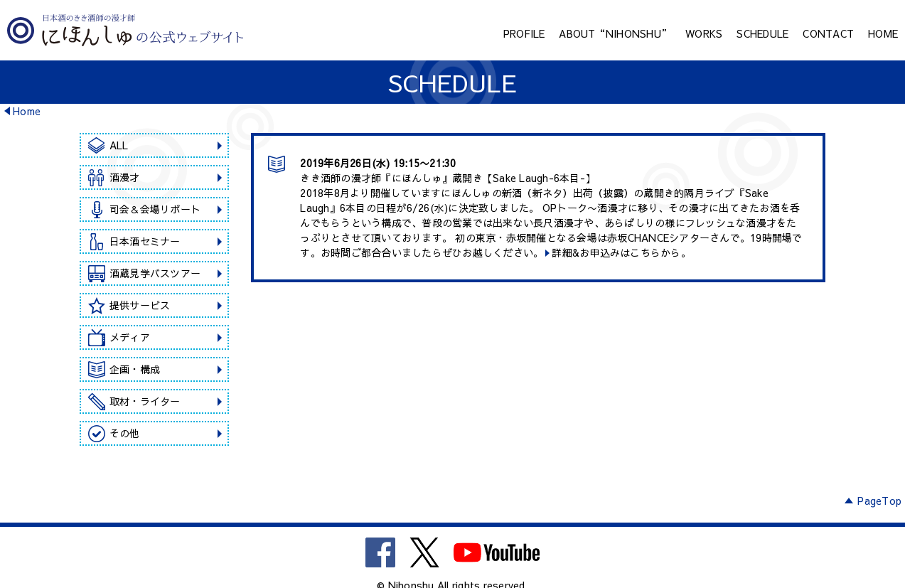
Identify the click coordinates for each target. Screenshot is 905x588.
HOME (883, 33)
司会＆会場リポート (155, 209)
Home (27, 111)
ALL (119, 145)
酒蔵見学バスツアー (155, 273)
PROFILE (524, 33)
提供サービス (140, 305)
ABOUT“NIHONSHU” (615, 33)
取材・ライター (145, 401)
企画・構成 (135, 369)
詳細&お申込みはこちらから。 (621, 252)
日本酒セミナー (145, 241)
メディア (130, 337)
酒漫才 (125, 177)
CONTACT (828, 33)
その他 (125, 433)
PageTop (879, 501)
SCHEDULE (762, 33)
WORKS (704, 33)
